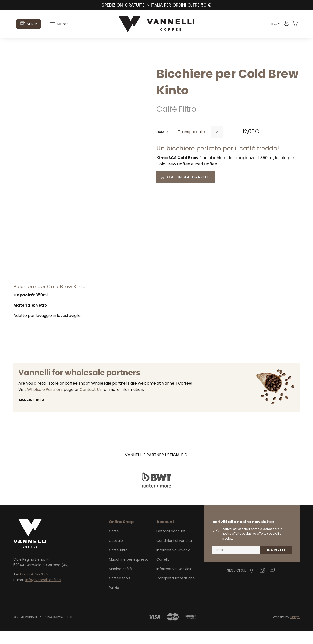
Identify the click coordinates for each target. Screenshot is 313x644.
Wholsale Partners (45, 403)
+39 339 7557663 (34, 588)
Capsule (116, 554)
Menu (59, 24)
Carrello (163, 573)
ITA (275, 24)
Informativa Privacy (173, 563)
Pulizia (114, 601)
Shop (28, 24)
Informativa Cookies (174, 582)
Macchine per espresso (129, 573)
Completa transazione (176, 592)
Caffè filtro (118, 563)
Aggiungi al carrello (189, 177)
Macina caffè (120, 582)
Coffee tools (120, 592)
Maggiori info (31, 413)
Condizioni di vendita (174, 554)
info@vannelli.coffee (43, 593)
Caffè (114, 545)
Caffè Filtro (176, 109)
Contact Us (91, 403)
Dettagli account (171, 545)
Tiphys (295, 630)
